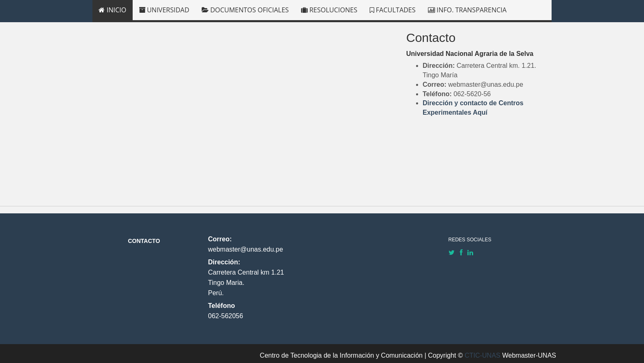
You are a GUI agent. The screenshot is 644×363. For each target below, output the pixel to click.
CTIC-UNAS (482, 355)
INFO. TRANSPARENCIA (467, 10)
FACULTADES (393, 10)
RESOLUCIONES (329, 10)
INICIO (112, 10)
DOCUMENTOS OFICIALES (245, 10)
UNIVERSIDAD (164, 10)
